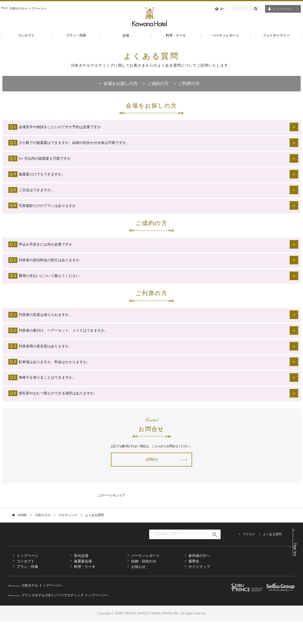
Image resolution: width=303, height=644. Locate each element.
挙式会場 (81, 578)
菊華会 (194, 584)
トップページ (27, 578)
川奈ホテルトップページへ (28, 8)
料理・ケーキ (85, 589)
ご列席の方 (189, 84)
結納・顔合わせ (144, 584)
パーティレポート (146, 578)
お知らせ (138, 589)
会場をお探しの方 (120, 84)
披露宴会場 (83, 584)
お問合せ (151, 482)
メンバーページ (282, 9)
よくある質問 (272, 557)
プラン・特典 (27, 589)
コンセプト (26, 584)
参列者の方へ (199, 578)
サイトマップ (199, 589)
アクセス (249, 557)
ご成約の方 (158, 84)
